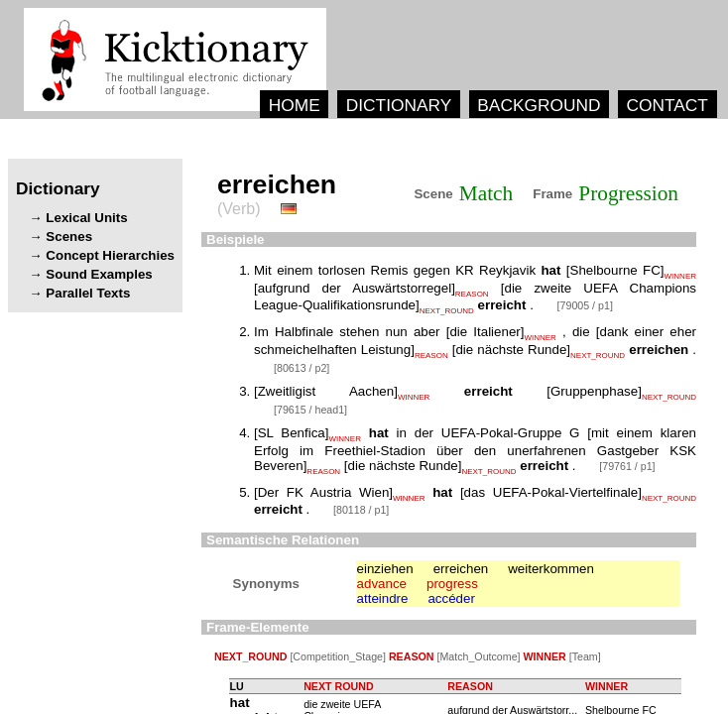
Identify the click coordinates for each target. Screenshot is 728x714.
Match (486, 193)
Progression (628, 193)
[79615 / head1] (310, 410)
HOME (295, 105)
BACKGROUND (539, 105)
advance (382, 584)
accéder (451, 598)
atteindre (383, 598)
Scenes (69, 237)
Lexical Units (86, 218)
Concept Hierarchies (110, 255)
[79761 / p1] (627, 466)
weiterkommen (551, 569)
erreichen (461, 569)
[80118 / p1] (361, 510)
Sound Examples (99, 274)
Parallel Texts (88, 293)
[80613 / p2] (302, 368)
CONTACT (667, 105)
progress (452, 584)
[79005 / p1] (585, 305)
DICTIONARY (399, 105)
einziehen (385, 569)
